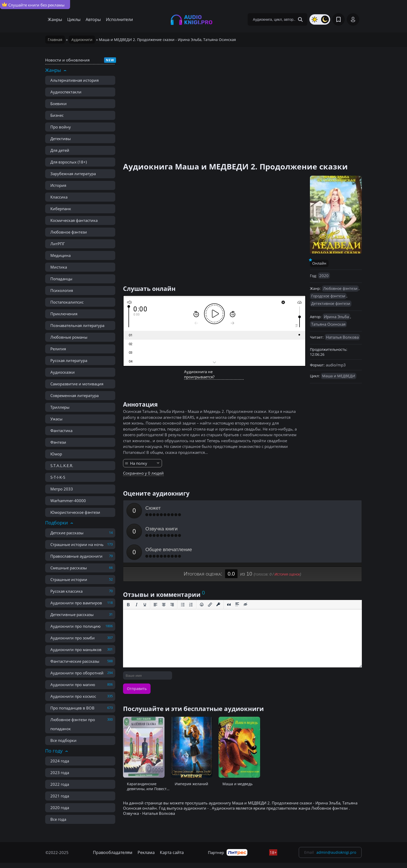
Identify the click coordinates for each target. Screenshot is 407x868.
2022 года (60, 784)
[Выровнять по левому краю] (155, 563)
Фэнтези (58, 442)
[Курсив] (137, 563)
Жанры (55, 19)
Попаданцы (61, 279)
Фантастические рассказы (75, 661)
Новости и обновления (67, 60)
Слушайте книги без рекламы (33, 5)
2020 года (60, 808)
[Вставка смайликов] (202, 563)
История (58, 185)
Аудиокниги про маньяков (76, 650)
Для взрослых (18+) (69, 162)
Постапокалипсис (67, 302)
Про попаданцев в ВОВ (72, 708)
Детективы (61, 139)
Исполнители (119, 19)
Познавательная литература (77, 325)
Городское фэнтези (328, 296)
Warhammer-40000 (68, 501)
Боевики (59, 104)
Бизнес (57, 115)
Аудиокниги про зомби (73, 638)
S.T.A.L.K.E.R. (62, 466)
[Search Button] (300, 19)
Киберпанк (61, 209)
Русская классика (66, 591)
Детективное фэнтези (331, 303)
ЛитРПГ (58, 244)
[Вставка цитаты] (229, 563)
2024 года (60, 761)
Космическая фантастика (74, 220)
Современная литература (74, 395)
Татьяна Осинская (328, 324)
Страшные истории (69, 579)
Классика (59, 197)
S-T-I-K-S (58, 477)
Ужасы (56, 419)
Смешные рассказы (69, 568)
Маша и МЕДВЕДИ (339, 376)
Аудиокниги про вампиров (76, 603)
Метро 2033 (62, 489)
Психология (62, 290)
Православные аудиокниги (76, 556)
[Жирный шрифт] (128, 563)
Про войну (61, 127)
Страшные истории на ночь (77, 544)
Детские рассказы (67, 533)
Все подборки (63, 740)
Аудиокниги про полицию (75, 626)
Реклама (146, 852)
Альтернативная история (74, 80)
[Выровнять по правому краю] (172, 563)
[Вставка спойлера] (237, 563)
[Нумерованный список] (191, 563)
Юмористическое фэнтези (75, 512)
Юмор (56, 454)
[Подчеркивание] (145, 563)
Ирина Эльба (336, 317)
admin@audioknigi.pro (336, 852)
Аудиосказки (63, 372)
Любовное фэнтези (69, 232)
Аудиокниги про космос (73, 696)
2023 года (60, 773)
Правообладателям (113, 852)
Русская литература (69, 360)
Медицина (60, 255)
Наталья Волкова (342, 337)
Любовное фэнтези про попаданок (73, 724)
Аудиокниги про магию (73, 685)
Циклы (74, 19)
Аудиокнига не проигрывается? (199, 374)
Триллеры (60, 407)
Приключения (64, 314)
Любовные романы (69, 337)
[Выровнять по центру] (164, 563)
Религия (58, 349)
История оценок (287, 533)
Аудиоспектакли (66, 92)
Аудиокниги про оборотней (77, 673)
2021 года (60, 796)
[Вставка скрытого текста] (246, 563)
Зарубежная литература (73, 174)
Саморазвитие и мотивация (77, 384)
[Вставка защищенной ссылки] (218, 563)
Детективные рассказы (72, 614)
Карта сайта (172, 852)
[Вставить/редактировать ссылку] (210, 563)
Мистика (59, 267)
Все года (58, 819)
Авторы (93, 19)
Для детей (60, 150)
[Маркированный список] (183, 563)
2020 (324, 276)
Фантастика (61, 430)
